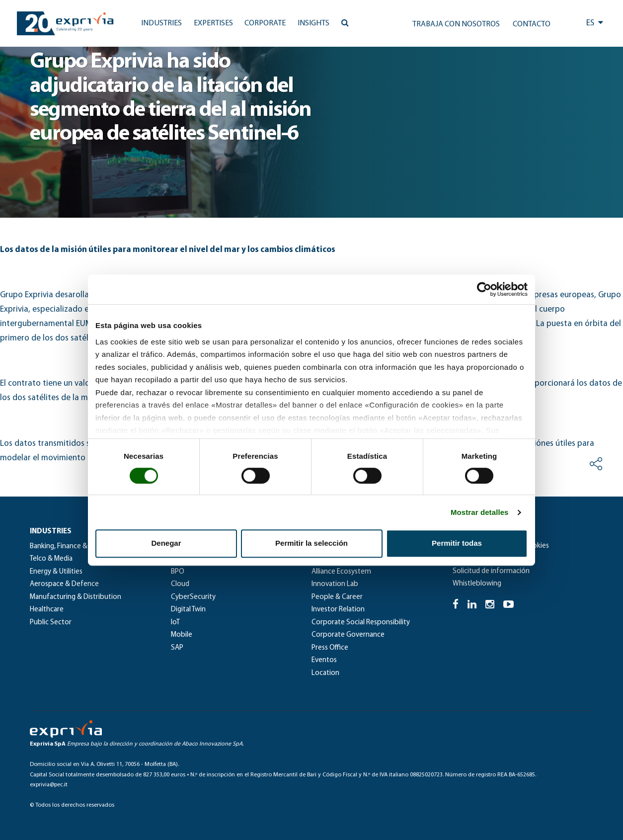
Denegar (166, 543)
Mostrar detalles (480, 512)
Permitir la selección (311, 543)
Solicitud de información (491, 571)
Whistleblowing (477, 584)
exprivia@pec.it (49, 785)
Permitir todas (457, 543)
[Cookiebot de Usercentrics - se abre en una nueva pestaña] (484, 289)
